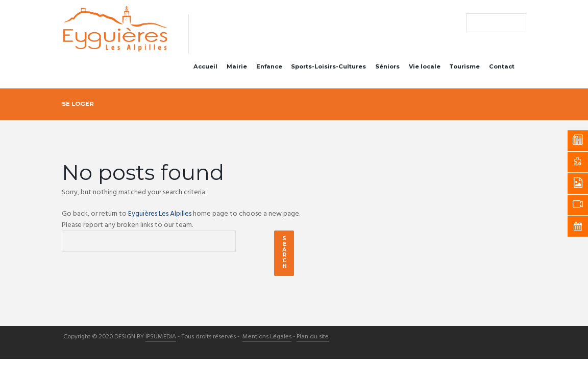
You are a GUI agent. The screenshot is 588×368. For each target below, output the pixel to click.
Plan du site (313, 338)
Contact (502, 66)
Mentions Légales (267, 338)
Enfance (269, 66)
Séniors (387, 66)
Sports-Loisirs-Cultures (328, 66)
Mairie (237, 66)
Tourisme (464, 66)
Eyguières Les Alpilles (160, 214)
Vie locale (425, 66)
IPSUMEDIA (161, 338)
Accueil (205, 66)
